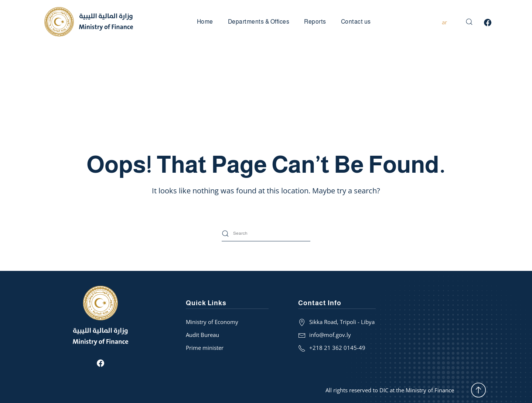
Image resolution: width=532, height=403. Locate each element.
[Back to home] (89, 22)
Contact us (356, 22)
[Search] (266, 234)
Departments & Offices (259, 22)
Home (205, 22)
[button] (469, 22)
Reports (315, 22)
